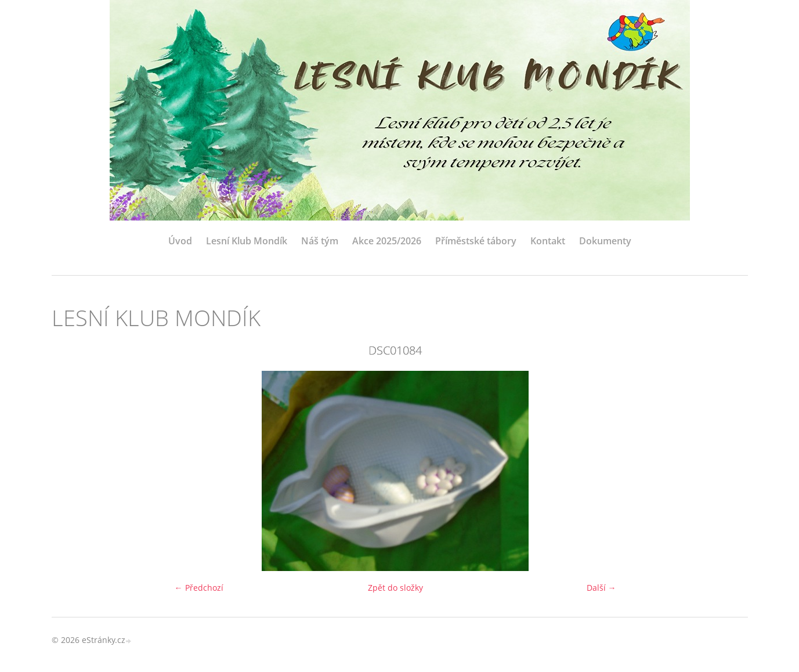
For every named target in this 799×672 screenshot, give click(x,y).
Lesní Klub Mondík (247, 241)
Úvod (180, 241)
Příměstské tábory (476, 241)
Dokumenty (605, 241)
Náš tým (320, 241)
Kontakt (548, 241)
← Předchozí (199, 588)
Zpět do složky (395, 588)
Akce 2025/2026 (387, 241)
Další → (601, 588)
